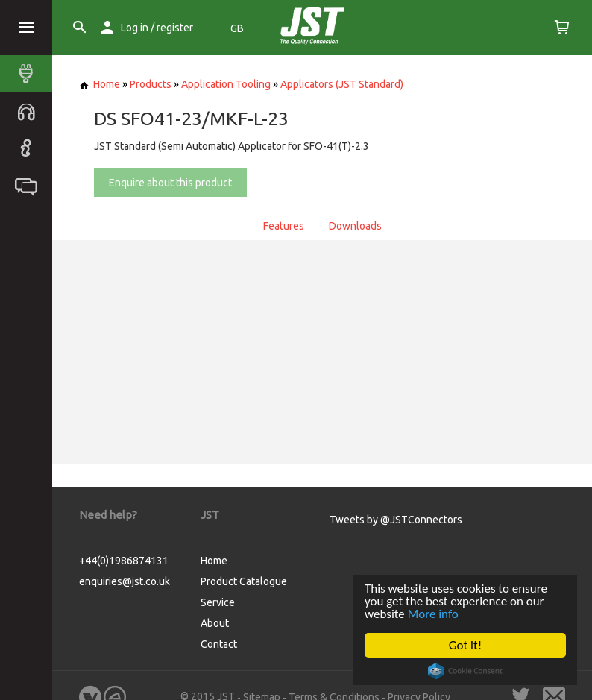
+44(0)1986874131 (124, 561)
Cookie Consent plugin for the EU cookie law (465, 671)
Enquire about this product (170, 183)
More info (433, 614)
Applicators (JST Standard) (342, 84)
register (175, 28)
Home (100, 84)
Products (151, 84)
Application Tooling (226, 84)
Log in (135, 28)
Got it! (465, 645)
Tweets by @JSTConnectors (396, 520)
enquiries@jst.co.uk (125, 581)
